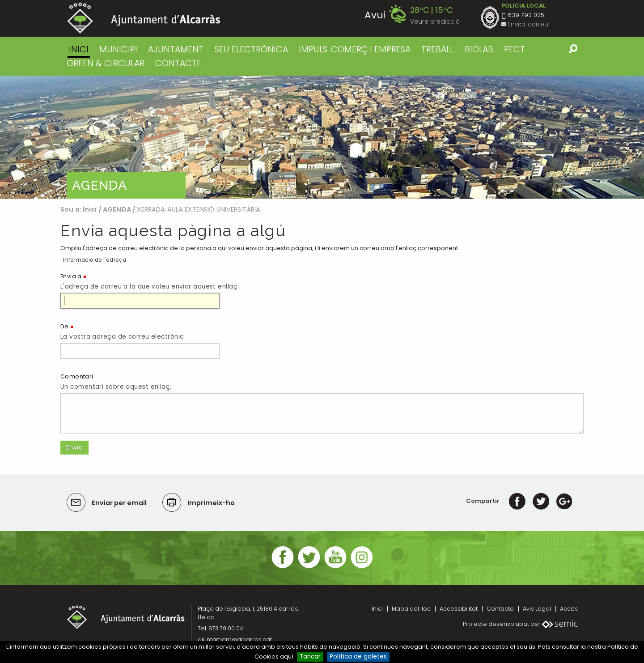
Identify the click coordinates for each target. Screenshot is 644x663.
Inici (79, 49)
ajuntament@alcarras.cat (235, 640)
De (65, 326)
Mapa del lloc (411, 609)
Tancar (310, 657)
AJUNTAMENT (176, 49)
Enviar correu (528, 24)
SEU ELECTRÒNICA (251, 49)
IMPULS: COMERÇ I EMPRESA (355, 49)
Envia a (71, 276)
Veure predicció (435, 22)
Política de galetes (358, 657)
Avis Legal (537, 609)
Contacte (500, 609)
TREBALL (437, 49)
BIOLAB (479, 49)
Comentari (77, 376)
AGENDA (117, 209)
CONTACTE (178, 63)
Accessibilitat (459, 609)
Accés (569, 609)
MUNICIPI (118, 49)
